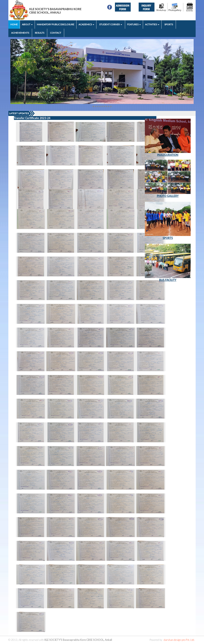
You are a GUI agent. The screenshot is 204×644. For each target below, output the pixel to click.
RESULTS (40, 33)
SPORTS (169, 24)
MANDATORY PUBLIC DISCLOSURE (56, 24)
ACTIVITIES (152, 24)
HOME (14, 24)
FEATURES (134, 24)
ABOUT (27, 24)
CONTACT (56, 33)
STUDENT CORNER (111, 24)
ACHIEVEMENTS (20, 33)
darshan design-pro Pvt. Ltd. (179, 640)
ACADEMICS (86, 24)
